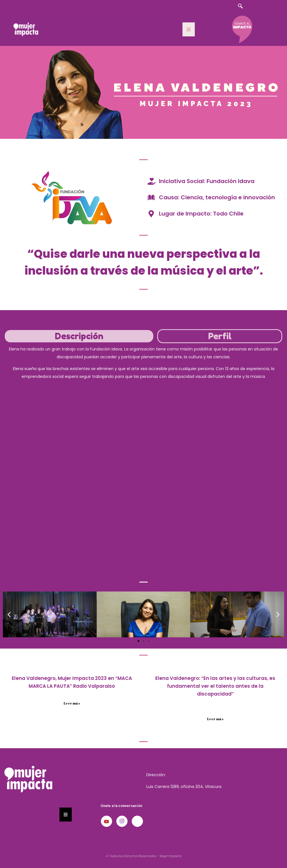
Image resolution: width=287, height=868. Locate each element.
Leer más (72, 703)
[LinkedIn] (137, 821)
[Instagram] (122, 821)
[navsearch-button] (240, 6)
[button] (9, 614)
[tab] (79, 336)
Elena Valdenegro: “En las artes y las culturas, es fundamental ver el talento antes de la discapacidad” (215, 686)
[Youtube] (107, 821)
